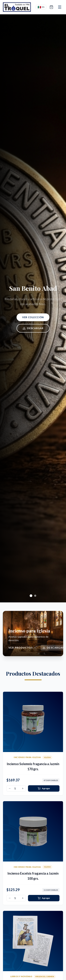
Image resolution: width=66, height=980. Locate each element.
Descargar (33, 328)
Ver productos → (22, 648)
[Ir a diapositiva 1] (31, 596)
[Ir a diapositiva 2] (35, 596)
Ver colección (33, 317)
